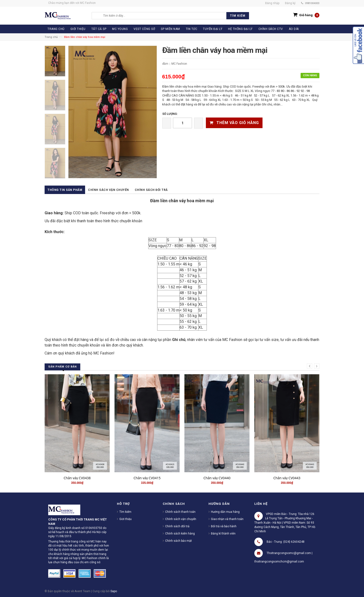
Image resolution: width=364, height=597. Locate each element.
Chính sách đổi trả (151, 190)
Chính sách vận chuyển (108, 190)
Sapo (114, 591)
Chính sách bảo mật (179, 541)
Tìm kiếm (125, 512)
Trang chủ (51, 37)
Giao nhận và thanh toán (227, 519)
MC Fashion (179, 64)
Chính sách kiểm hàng (180, 534)
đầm (165, 64)
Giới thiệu (125, 519)
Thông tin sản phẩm (65, 190)
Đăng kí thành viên (223, 534)
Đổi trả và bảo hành (224, 526)
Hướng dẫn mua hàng (225, 512)
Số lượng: (170, 114)
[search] (175, 16)
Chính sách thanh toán (180, 512)
